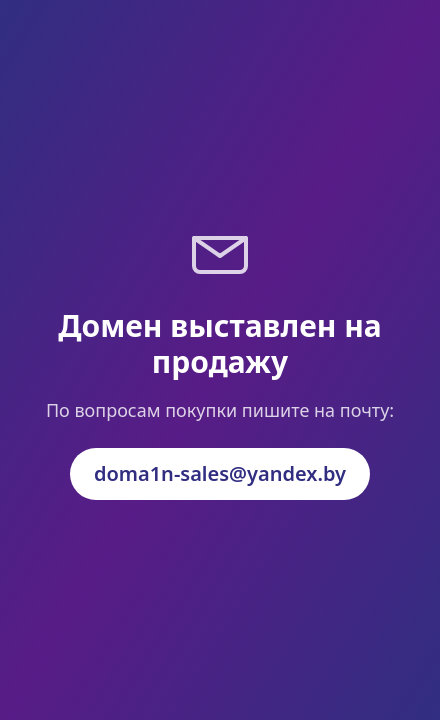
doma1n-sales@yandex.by (220, 473)
